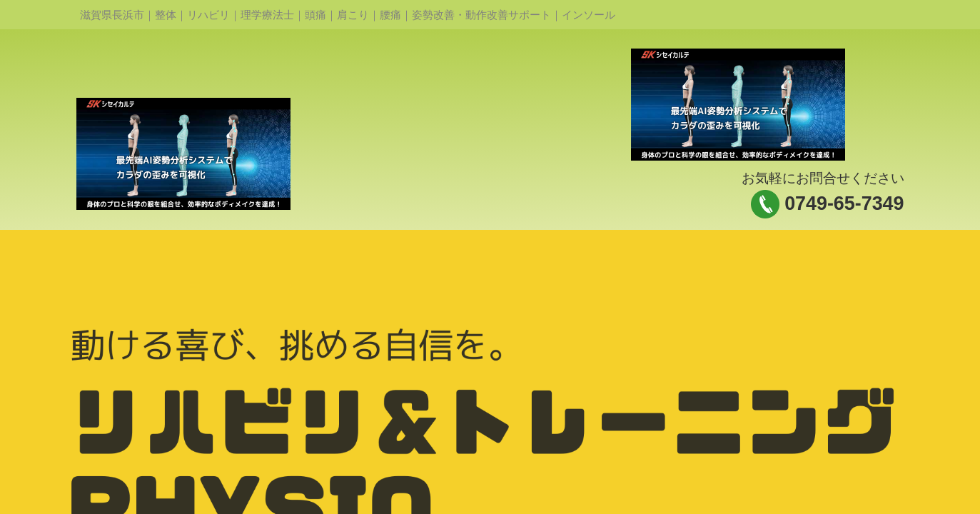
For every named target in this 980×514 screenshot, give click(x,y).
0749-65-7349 (844, 203)
